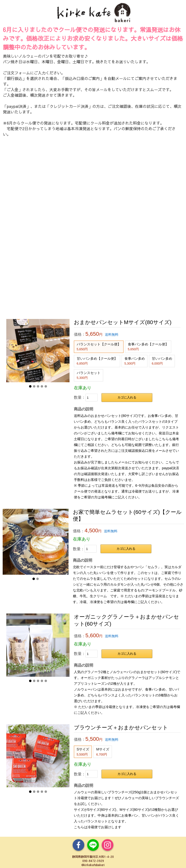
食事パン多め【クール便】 (148, 347)
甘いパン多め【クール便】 (97, 361)
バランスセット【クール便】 (99, 347)
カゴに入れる (127, 397)
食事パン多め (135, 361)
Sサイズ (83, 752)
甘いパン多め (162, 361)
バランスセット (89, 375)
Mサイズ (103, 752)
